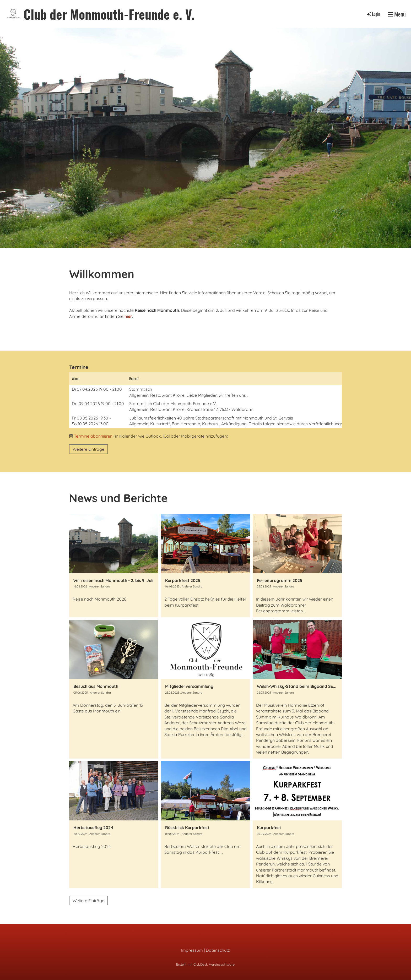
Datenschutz (218, 950)
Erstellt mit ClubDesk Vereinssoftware (205, 964)
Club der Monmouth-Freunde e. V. (109, 14)
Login (373, 14)
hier (128, 316)
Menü (397, 14)
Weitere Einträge (88, 449)
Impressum (192, 950)
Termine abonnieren (93, 436)
